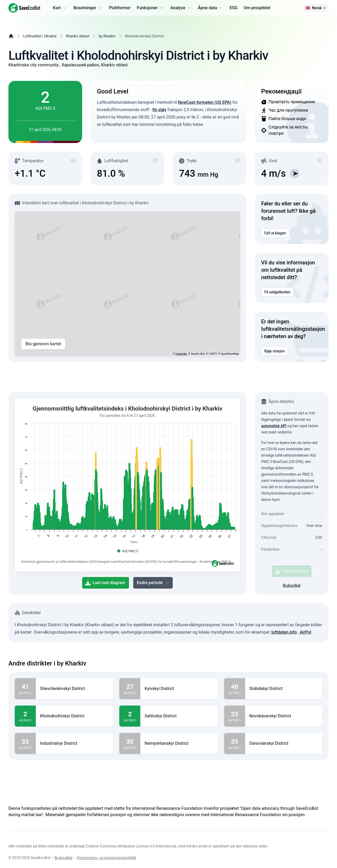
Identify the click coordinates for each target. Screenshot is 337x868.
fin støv (159, 110)
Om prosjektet (257, 8)
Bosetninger (88, 8)
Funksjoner (150, 8)
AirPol (305, 632)
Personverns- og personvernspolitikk (107, 858)
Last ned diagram (105, 583)
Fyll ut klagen (275, 233)
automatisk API (274, 426)
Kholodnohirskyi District (62, 716)
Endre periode (154, 583)
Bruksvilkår (292, 585)
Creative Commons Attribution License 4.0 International (131, 846)
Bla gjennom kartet (43, 344)
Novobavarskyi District (270, 716)
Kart (60, 8)
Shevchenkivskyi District (63, 689)
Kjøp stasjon (275, 351)
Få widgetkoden (277, 292)
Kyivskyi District (159, 689)
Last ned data (292, 571)
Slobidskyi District (266, 689)
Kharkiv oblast (78, 36)
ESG (234, 8)
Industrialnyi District (59, 743)
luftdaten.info (284, 632)
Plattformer (120, 8)
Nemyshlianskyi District (167, 743)
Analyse (181, 8)
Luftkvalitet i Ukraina (40, 36)
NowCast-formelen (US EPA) (205, 102)
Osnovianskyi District (269, 743)
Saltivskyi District (161, 716)
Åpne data (211, 8)
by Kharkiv (107, 36)
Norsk (316, 8)
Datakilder (181, 354)
